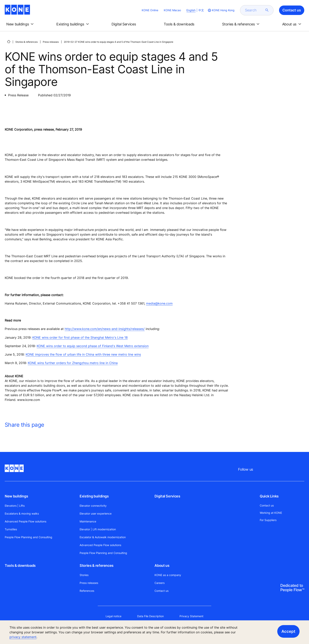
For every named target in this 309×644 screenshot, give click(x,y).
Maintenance (88, 521)
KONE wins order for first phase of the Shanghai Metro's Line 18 (80, 337)
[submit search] (267, 10)
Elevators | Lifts (15, 506)
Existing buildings (94, 496)
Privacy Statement (191, 616)
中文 (201, 10)
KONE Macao (172, 10)
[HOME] (9, 42)
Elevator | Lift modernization (98, 529)
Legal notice (114, 616)
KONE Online (150, 10)
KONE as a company (168, 575)
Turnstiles (11, 529)
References (87, 591)
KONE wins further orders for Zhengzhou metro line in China (73, 363)
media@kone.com (159, 303)
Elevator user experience (96, 513)
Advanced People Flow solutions (26, 521)
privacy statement (23, 637)
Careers (160, 583)
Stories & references (27, 42)
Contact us (161, 591)
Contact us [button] (292, 10)
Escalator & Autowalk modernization (103, 537)
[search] (254, 10)
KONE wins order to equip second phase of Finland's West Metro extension (93, 346)
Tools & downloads (20, 565)
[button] (21, 24)
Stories (84, 575)
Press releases (51, 42)
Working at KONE (271, 513)
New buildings (16, 496)
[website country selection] (221, 10)
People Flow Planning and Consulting (28, 537)
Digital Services (167, 496)
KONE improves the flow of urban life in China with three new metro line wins (83, 354)
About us (162, 565)
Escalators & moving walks (22, 513)
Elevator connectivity (93, 506)
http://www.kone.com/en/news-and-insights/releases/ (105, 329)
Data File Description (150, 616)
